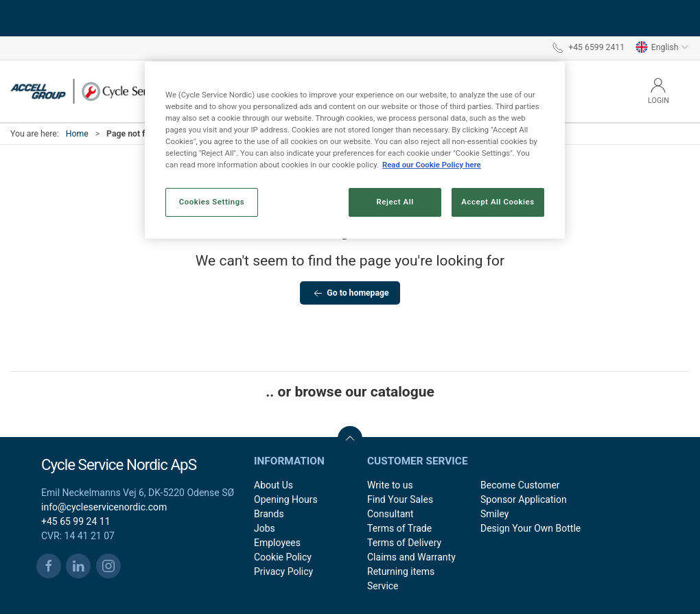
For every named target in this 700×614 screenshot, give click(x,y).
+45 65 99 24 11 (76, 521)
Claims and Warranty (411, 557)
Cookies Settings (212, 202)
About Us (273, 485)
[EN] (106, 91)
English (662, 47)
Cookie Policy (283, 557)
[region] (355, 150)
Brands (269, 514)
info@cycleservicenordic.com (104, 507)
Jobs (265, 528)
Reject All (395, 202)
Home (77, 134)
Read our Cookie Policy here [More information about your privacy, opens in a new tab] (432, 165)
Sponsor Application (524, 499)
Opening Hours (286, 499)
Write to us (390, 485)
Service (383, 586)
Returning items (401, 571)
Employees (277, 543)
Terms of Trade (399, 528)
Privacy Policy (283, 571)
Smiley (494, 514)
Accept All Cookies (498, 202)
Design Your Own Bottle (530, 528)
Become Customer (520, 485)
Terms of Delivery (404, 543)
